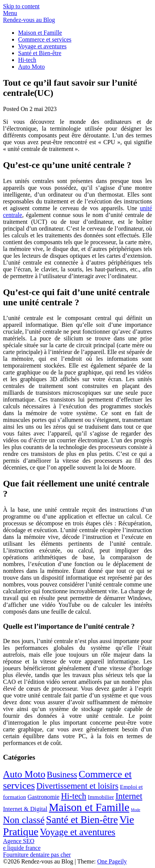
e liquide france (22, 848)
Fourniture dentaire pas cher (37, 855)
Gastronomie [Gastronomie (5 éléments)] (44, 797)
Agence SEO (19, 841)
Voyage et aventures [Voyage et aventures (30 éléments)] (78, 832)
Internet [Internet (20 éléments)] (129, 796)
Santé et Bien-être (40, 53)
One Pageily (112, 861)
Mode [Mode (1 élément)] (136, 810)
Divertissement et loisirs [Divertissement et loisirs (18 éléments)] (77, 786)
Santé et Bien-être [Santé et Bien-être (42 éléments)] (82, 820)
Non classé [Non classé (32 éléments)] (24, 820)
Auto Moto (31, 67)
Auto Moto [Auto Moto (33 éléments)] (24, 774)
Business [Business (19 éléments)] (62, 775)
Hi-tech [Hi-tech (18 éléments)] (74, 796)
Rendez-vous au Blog (29, 20)
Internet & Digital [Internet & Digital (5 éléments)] (25, 809)
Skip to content (21, 6)
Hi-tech (27, 60)
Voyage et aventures (42, 46)
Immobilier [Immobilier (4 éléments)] (101, 797)
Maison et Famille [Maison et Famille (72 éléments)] (89, 807)
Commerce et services (45, 39)
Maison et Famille (40, 33)
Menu (10, 13)
